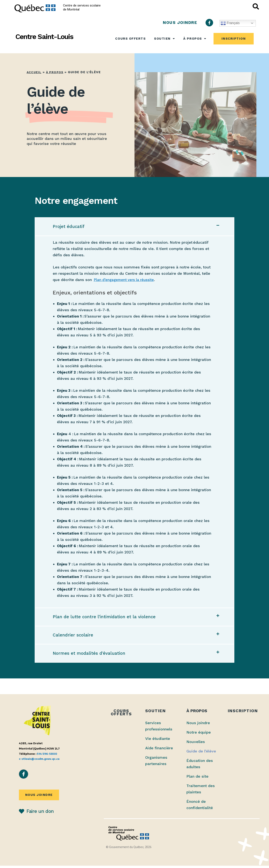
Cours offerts (130, 39)
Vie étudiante (158, 741)
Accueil (35, 72)
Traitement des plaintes (201, 791)
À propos (195, 39)
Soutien (164, 39)
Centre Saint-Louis (44, 37)
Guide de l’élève (201, 753)
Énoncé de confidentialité (200, 807)
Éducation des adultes (200, 766)
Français (230, 23)
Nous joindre (198, 725)
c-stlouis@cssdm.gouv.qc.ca (39, 761)
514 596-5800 (47, 756)
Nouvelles (196, 744)
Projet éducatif (70, 227)
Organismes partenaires (156, 763)
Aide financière (159, 750)
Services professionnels (159, 728)
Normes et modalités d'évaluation (91, 655)
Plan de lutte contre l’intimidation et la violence (107, 618)
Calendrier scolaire (74, 636)
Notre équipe (199, 735)
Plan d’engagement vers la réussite (127, 280)
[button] (134, 227)
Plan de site (197, 779)
